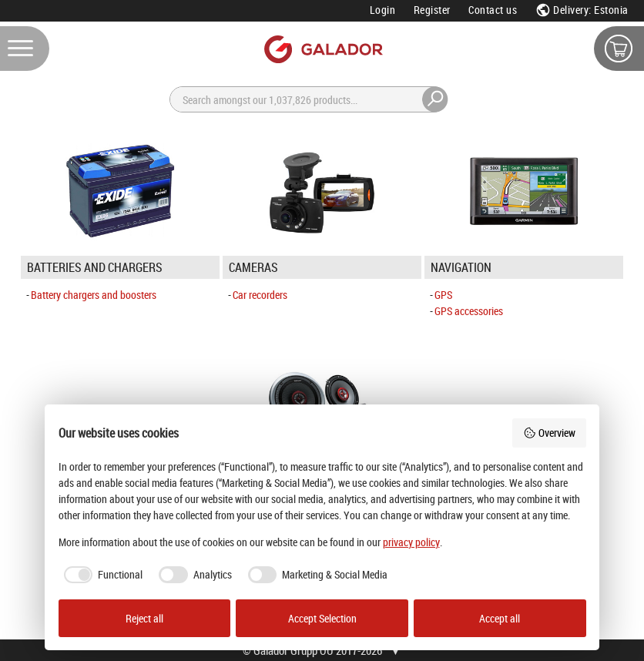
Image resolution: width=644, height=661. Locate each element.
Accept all (500, 618)
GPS (443, 295)
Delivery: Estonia (582, 10)
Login (383, 10)
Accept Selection (322, 618)
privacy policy (411, 542)
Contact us (493, 10)
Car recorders (260, 295)
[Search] (309, 99)
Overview (549, 433)
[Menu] (25, 49)
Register (432, 10)
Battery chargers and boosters (94, 295)
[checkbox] (101, 575)
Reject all (144, 618)
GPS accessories (469, 311)
